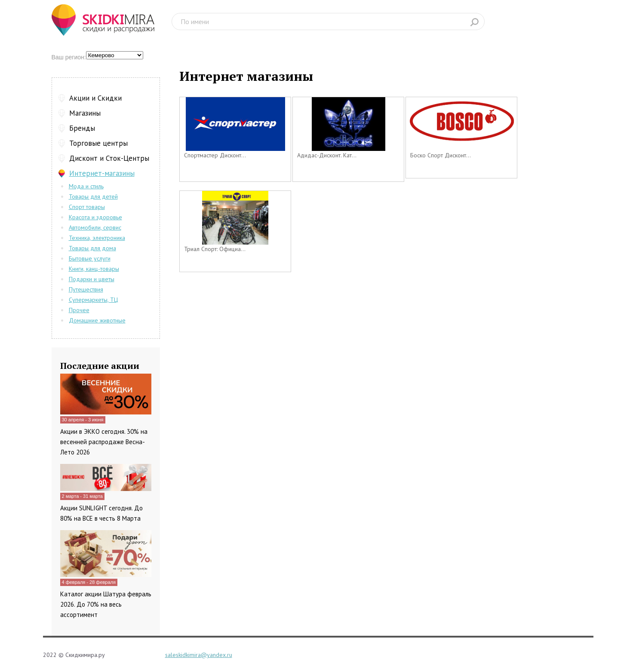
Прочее (79, 310)
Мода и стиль (86, 186)
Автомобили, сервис (95, 227)
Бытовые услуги (90, 258)
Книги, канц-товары (94, 269)
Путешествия (86, 289)
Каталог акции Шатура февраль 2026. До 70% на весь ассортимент (106, 604)
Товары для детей (93, 196)
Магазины (85, 113)
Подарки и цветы (92, 279)
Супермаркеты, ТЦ (93, 300)
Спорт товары (87, 207)
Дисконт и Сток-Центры (109, 158)
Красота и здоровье (95, 217)
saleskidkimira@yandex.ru (199, 655)
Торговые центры (98, 143)
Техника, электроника (97, 238)
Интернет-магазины (102, 173)
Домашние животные (97, 320)
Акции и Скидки (95, 98)
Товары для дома (92, 248)
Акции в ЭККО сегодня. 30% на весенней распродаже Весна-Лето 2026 (104, 442)
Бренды (82, 128)
